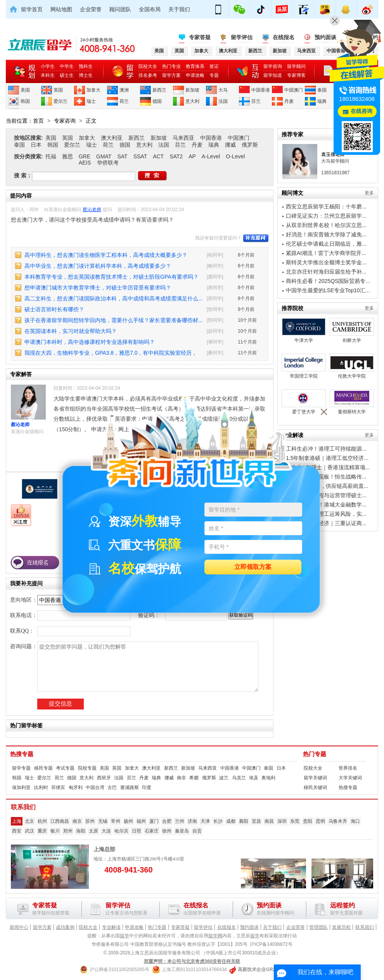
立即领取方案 (253, 567)
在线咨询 (362, 111)
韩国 (25, 101)
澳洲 (124, 90)
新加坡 (192, 90)
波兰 (224, 778)
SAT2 (176, 156)
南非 (182, 778)
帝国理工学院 (304, 366)
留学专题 (21, 768)
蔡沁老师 (92, 210)
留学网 (215, 936)
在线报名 (284, 37)
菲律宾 (58, 787)
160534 (21, 516)
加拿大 (93, 90)
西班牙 (104, 778)
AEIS (85, 163)
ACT (158, 156)
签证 (214, 66)
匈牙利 (76, 787)
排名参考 (148, 75)
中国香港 (261, 90)
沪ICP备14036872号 (271, 944)
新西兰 (159, 90)
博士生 (86, 75)
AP (192, 156)
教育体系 (195, 66)
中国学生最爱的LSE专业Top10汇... (328, 290)
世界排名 (348, 768)
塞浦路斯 (130, 787)
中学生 (67, 66)
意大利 (192, 101)
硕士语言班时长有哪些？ (54, 309)
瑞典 (322, 101)
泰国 (322, 90)
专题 (214, 75)
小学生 (48, 66)
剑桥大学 (352, 330)
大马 (223, 90)
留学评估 (242, 37)
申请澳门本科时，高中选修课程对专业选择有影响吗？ (90, 342)
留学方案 (171, 75)
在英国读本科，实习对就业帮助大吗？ (71, 331)
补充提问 (256, 238)
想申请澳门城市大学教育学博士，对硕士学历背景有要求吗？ (98, 288)
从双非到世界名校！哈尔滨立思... (326, 225)
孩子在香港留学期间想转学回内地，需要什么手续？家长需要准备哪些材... (114, 320)
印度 (147, 787)
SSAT (140, 156)
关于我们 (179, 9)
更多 (369, 193)
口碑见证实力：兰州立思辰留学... (326, 216)
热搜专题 (22, 754)
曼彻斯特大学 (352, 402)
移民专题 (43, 768)
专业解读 (111, 927)
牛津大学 (304, 330)
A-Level (211, 156)
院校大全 (148, 66)
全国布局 (150, 9)
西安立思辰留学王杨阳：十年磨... (326, 206)
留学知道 (273, 75)
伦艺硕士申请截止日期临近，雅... (326, 244)
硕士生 (67, 75)
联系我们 (365, 927)
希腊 (194, 778)
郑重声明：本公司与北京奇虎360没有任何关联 (192, 961)
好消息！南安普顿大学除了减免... (326, 234)
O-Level (235, 156)
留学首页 (32, 9)
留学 (125, 936)
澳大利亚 (112, 138)
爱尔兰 (61, 101)
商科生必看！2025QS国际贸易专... (328, 281)
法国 (223, 101)
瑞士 (91, 101)
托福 (51, 156)
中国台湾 (95, 787)
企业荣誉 (91, 9)
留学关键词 (315, 778)
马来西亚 (183, 138)
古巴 (112, 787)
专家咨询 (65, 121)
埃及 (254, 778)
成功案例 (65, 927)
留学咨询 (273, 66)
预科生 (86, 66)
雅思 (67, 156)
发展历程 (341, 927)
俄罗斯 (250, 145)
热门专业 (171, 66)
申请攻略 (195, 75)
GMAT (104, 156)
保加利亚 (21, 787)
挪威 (230, 145)
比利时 (41, 787)
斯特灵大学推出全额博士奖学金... (326, 262)
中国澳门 (294, 90)
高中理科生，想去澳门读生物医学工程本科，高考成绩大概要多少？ (106, 255)
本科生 (48, 75)
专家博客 (296, 75)
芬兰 (256, 101)
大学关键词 (350, 778)
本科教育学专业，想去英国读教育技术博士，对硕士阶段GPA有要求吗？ (112, 277)
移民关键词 (315, 787)
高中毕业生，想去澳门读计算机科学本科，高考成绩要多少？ (98, 266)
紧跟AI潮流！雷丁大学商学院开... (326, 253)
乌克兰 (239, 778)
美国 (25, 90)
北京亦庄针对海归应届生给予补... (326, 272)
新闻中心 (19, 927)
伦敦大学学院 (352, 366)
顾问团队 (120, 9)
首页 (38, 121)
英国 (58, 90)
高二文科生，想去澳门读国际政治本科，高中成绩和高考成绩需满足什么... (114, 298)
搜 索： (23, 175)
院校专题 (87, 768)
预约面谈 (325, 37)
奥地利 (268, 778)
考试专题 (65, 768)
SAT (122, 156)
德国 (157, 101)
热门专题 (315, 754)
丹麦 (289, 101)
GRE (85, 156)
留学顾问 (296, 66)
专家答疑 (200, 37)
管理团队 (318, 927)
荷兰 (124, 101)
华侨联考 (108, 163)
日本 (36, 145)
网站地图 (61, 9)
